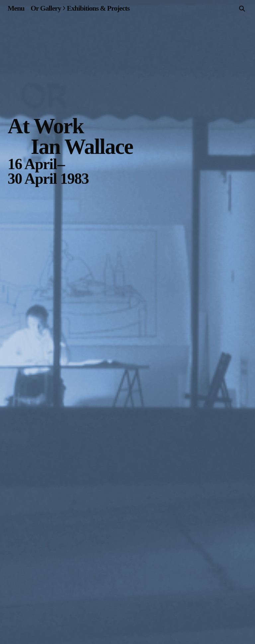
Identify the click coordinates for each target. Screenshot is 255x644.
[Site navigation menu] (16, 8)
